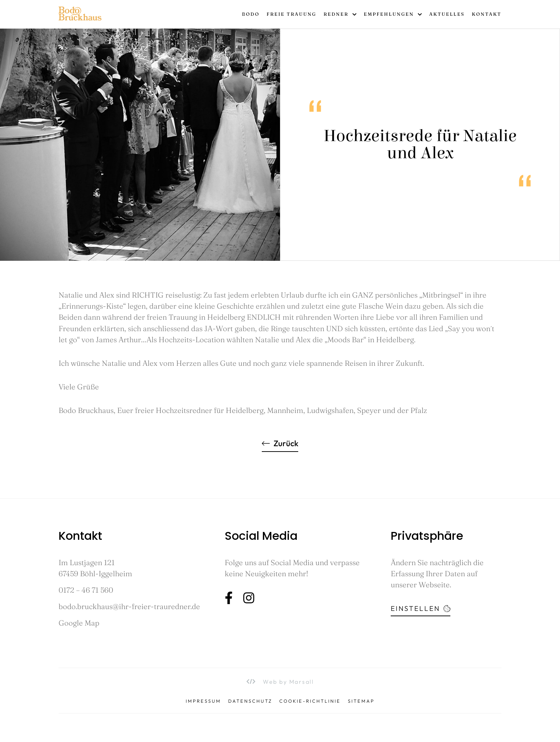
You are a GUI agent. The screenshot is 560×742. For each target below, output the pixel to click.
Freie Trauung (292, 14)
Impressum (203, 701)
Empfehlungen (393, 14)
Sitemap (361, 701)
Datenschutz (250, 701)
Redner (340, 14)
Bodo (251, 14)
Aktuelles (447, 14)
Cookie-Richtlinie (310, 701)
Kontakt (487, 14)
